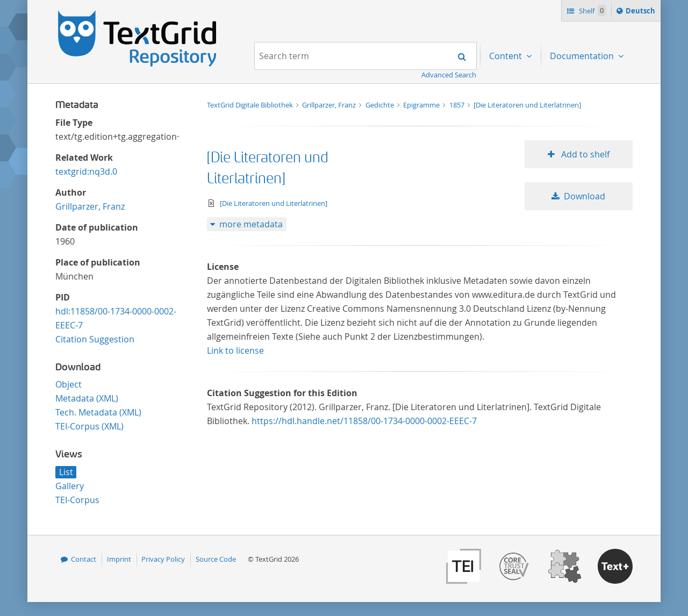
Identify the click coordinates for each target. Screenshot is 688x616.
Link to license (235, 350)
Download (585, 196)
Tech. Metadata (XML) (98, 412)
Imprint (119, 559)
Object (69, 384)
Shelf (592, 10)
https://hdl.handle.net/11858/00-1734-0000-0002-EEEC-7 (364, 421)
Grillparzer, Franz (90, 206)
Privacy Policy (163, 559)
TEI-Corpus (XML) (89, 426)
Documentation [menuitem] (583, 56)
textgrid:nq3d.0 (86, 171)
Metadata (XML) (87, 398)
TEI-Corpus (77, 500)
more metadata (251, 224)
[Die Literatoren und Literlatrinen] (527, 105)
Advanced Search (449, 75)
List (66, 472)
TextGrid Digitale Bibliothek (251, 105)
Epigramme (422, 105)
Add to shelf (584, 154)
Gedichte (381, 105)
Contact (84, 559)
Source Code (216, 559)
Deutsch (642, 12)
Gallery (70, 486)
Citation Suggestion (95, 339)
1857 (458, 105)
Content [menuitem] (507, 56)
